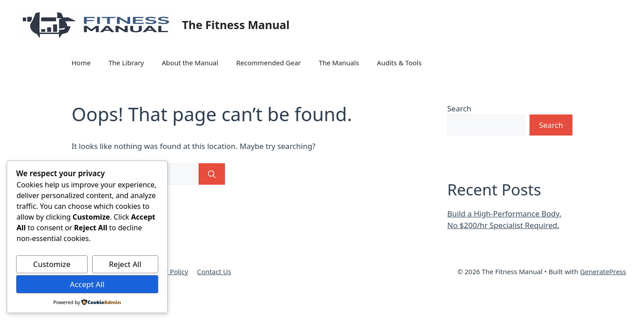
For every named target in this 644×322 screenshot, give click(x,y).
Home (81, 63)
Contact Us (214, 271)
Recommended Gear (269, 63)
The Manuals (339, 63)
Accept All (87, 284)
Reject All (125, 264)
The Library (126, 63)
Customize (52, 264)
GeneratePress (603, 271)
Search (459, 108)
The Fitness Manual (236, 25)
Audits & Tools (399, 63)
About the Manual (190, 63)
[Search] (212, 174)
